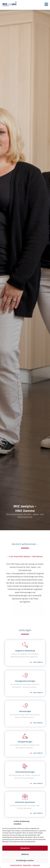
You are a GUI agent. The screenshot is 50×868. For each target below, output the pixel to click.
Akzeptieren (25, 848)
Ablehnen (25, 854)
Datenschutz (27, 865)
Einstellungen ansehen (25, 860)
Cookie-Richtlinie (16, 865)
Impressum (36, 865)
